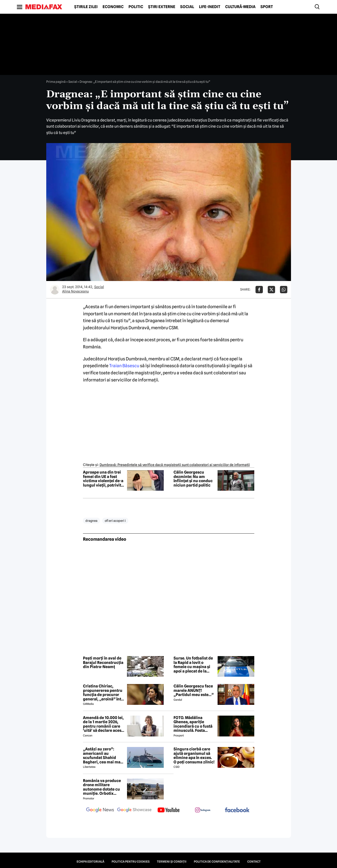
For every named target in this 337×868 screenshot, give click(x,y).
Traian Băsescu (124, 366)
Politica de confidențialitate (217, 862)
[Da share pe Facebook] (259, 290)
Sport (267, 7)
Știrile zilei (86, 7)
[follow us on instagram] (203, 810)
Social (187, 7)
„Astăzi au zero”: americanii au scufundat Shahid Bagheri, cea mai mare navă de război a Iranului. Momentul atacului (104, 756)
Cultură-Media (240, 7)
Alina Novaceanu (76, 291)
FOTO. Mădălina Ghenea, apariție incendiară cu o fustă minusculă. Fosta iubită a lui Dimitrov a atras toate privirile (193, 724)
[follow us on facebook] (237, 810)
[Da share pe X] (271, 290)
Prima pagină (56, 82)
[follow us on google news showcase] (134, 810)
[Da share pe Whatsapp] (284, 290)
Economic (113, 7)
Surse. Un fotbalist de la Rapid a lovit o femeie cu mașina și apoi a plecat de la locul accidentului (193, 665)
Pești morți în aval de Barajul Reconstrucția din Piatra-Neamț (103, 663)
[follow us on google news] (100, 810)
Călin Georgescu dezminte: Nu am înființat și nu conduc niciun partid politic (193, 479)
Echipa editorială (90, 862)
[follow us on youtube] (169, 810)
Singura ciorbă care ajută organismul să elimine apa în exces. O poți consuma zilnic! (194, 756)
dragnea (91, 521)
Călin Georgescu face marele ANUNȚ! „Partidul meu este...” (194, 691)
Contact (254, 862)
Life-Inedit (210, 7)
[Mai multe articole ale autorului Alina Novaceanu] (55, 290)
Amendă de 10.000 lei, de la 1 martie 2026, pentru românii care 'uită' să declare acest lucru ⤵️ (103, 724)
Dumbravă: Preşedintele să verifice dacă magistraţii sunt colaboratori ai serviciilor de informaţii (175, 465)
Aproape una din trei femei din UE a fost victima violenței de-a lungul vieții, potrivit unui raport (103, 479)
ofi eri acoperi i (115, 521)
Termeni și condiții (172, 862)
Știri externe (162, 7)
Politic (136, 7)
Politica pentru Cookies (131, 862)
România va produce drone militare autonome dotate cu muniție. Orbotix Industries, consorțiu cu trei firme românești (102, 787)
